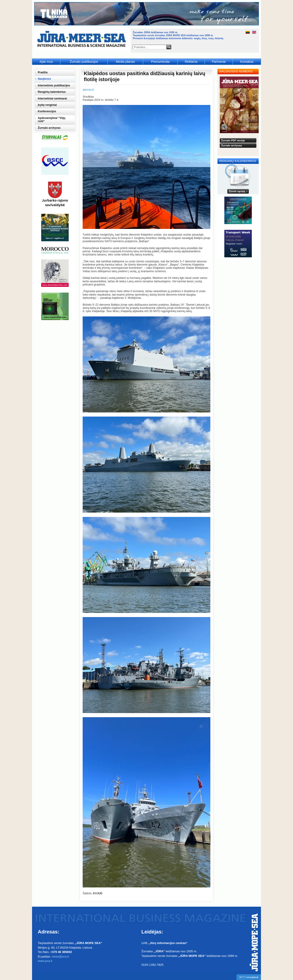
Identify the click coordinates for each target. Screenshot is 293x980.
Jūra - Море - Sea (82, 40)
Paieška (169, 47)
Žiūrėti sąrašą (237, 191)
